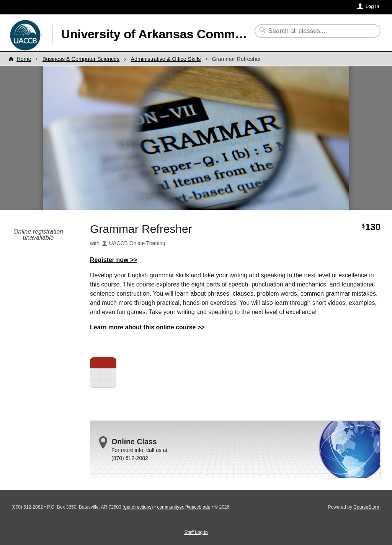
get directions (138, 507)
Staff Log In (196, 532)
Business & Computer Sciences (81, 59)
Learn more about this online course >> (147, 327)
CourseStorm (367, 507)
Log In (372, 7)
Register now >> (114, 260)
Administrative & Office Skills (166, 59)
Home (24, 59)
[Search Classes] (313, 31)
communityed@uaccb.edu (184, 507)
